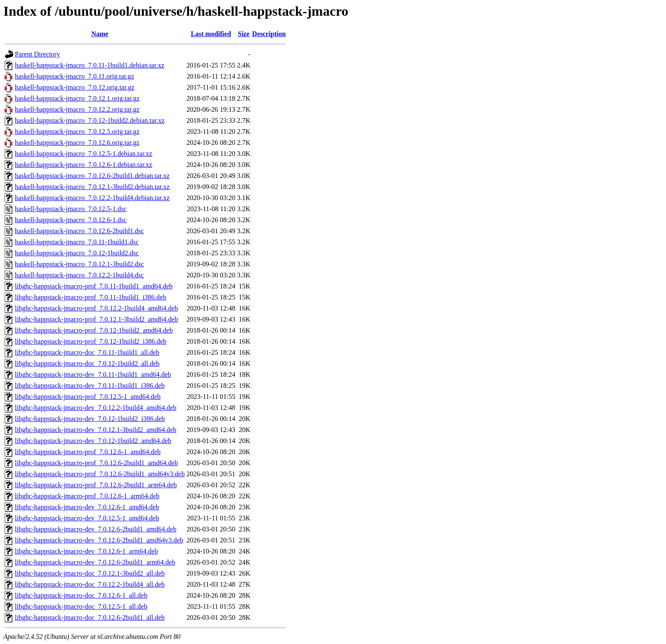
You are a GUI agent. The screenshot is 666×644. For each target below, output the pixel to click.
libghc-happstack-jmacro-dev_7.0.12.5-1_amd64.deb (87, 518)
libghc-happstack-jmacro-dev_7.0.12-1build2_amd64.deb (93, 441)
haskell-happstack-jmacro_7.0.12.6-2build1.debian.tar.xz (92, 176)
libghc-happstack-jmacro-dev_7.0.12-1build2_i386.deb (90, 419)
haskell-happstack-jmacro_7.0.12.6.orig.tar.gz (77, 143)
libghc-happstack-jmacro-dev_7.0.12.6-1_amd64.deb (87, 507)
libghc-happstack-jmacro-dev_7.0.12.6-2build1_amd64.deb (96, 529)
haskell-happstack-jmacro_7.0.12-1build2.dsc (77, 253)
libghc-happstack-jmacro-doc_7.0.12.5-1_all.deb (81, 606)
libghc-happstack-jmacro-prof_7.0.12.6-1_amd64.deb (88, 452)
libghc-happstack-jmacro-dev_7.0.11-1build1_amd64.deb (93, 374)
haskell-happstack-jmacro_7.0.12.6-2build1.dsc (79, 231)
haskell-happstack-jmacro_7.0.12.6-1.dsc (71, 220)
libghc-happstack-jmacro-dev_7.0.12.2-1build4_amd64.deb (96, 408)
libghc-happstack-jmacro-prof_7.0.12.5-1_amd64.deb (88, 397)
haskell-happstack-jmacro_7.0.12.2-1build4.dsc (79, 275)
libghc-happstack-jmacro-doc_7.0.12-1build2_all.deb (87, 363)
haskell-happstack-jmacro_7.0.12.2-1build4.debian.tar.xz (92, 198)
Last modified (211, 34)
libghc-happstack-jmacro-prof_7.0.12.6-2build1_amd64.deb (96, 463)
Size (244, 34)
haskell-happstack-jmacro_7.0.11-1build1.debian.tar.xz (90, 65)
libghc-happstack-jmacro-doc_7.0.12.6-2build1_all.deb (90, 617)
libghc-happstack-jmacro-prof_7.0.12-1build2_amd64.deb (94, 330)
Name (100, 34)
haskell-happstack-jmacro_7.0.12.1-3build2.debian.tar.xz (92, 187)
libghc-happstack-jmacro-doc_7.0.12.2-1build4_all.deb (90, 584)
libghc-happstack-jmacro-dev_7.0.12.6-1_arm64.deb (86, 551)
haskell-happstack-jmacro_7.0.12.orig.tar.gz (75, 87)
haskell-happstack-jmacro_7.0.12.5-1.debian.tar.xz (83, 154)
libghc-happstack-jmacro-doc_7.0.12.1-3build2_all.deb (90, 573)
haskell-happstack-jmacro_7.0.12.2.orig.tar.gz (77, 109)
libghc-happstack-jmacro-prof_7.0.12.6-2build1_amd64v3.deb (100, 474)
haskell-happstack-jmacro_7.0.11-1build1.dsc (77, 242)
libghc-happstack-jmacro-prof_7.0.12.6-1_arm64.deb (87, 496)
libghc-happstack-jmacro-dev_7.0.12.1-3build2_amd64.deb (96, 430)
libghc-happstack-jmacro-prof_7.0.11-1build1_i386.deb (90, 297)
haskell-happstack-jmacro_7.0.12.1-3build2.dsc (79, 264)
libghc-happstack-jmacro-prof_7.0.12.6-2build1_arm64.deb (96, 485)
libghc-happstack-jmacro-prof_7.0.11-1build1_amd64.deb (94, 286)
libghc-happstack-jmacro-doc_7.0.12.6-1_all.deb (81, 595)
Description (269, 34)
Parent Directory (37, 54)
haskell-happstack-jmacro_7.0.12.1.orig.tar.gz (77, 98)
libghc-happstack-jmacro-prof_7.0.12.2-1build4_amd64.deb (96, 308)
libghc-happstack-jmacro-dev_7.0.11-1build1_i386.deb (90, 386)
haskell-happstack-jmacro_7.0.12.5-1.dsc (71, 209)
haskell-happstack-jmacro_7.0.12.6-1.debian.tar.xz (83, 165)
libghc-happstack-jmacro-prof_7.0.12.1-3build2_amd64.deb (96, 319)
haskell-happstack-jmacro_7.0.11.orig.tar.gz (75, 76)
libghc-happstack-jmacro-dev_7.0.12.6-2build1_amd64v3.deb (99, 540)
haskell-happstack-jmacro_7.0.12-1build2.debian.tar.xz (90, 120)
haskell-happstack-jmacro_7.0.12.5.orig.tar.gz (77, 131)
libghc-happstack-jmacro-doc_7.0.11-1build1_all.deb (87, 352)
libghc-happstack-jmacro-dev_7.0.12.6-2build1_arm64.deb (95, 562)
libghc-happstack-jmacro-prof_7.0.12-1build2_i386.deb (91, 341)
